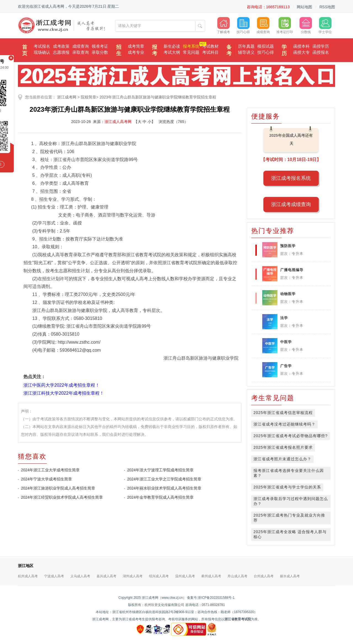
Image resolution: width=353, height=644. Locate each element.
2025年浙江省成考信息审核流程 (283, 413)
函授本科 (301, 46)
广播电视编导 (292, 270)
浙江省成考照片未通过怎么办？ (282, 459)
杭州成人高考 (28, 576)
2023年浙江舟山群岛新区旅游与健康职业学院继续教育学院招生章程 (158, 97)
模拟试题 (266, 46)
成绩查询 (81, 46)
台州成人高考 (264, 576)
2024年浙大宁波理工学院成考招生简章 (160, 470)
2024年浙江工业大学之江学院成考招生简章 (164, 479)
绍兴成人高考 (159, 576)
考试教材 (210, 46)
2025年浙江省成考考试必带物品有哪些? (291, 436)
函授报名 (321, 52)
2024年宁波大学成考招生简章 (46, 479)
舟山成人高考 (237, 576)
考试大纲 (172, 52)
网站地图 (304, 7)
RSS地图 (327, 7)
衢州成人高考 (211, 576)
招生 (119, 50)
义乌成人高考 (80, 576)
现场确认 (42, 52)
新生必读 (172, 46)
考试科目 (210, 52)
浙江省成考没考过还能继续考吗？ (284, 424)
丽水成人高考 (290, 576)
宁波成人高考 (54, 576)
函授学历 (321, 46)
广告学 (286, 366)
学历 (284, 50)
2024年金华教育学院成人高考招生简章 (160, 497)
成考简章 (136, 46)
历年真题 (246, 46)
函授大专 (301, 52)
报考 (155, 50)
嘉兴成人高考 (106, 576)
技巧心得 (266, 52)
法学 (284, 318)
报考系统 (191, 46)
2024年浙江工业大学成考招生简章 (50, 470)
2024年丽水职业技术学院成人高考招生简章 (164, 488)
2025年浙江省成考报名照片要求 (283, 447)
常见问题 (191, 52)
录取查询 (81, 52)
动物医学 (288, 294)
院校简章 (89, 97)
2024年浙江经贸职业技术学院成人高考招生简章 (62, 497)
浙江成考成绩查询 (291, 204)
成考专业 (136, 52)
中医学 (286, 342)
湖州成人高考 (133, 576)
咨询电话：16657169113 (268, 7)
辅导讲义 (246, 52)
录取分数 (100, 52)
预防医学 (288, 246)
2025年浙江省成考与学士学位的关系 (287, 487)
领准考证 (100, 46)
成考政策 (61, 46)
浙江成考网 (67, 97)
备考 (229, 50)
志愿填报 (61, 52)
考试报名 (42, 46)
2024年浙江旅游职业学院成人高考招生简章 (58, 488)
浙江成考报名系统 (291, 178)
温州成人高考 (185, 576)
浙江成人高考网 (118, 122)
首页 (25, 50)
